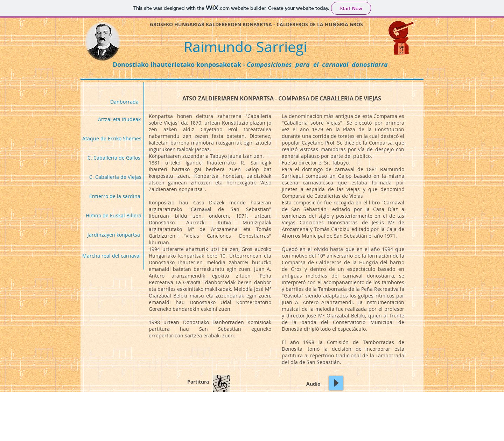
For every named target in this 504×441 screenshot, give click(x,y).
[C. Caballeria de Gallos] (114, 157)
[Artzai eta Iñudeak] (119, 119)
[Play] (336, 383)
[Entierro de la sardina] (115, 196)
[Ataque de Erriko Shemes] (112, 138)
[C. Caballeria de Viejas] (115, 177)
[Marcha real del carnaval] (111, 255)
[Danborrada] (124, 101)
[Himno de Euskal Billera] (114, 215)
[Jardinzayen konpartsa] (114, 234)
